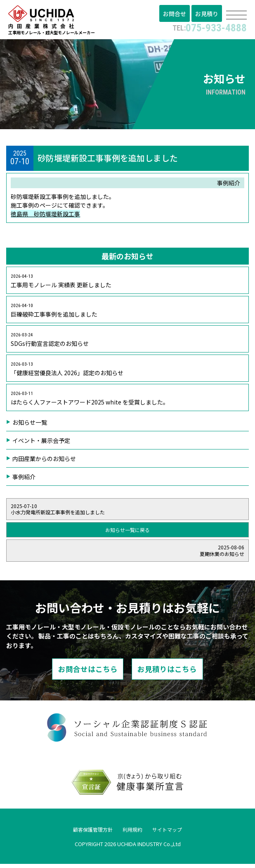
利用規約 (133, 834)
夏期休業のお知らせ (127, 553)
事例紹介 (24, 479)
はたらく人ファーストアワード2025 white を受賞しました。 (90, 401)
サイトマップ (172, 834)
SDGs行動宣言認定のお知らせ (50, 342)
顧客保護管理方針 (89, 834)
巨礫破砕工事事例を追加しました (54, 313)
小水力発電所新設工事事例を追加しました (127, 512)
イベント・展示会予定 (41, 443)
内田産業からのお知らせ (44, 461)
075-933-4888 (207, 27)
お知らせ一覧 (30, 425)
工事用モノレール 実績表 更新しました (61, 284)
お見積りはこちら (175, 673)
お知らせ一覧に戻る (127, 533)
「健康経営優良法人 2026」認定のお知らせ (67, 372)
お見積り (208, 14)
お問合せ (177, 14)
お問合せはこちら (80, 673)
